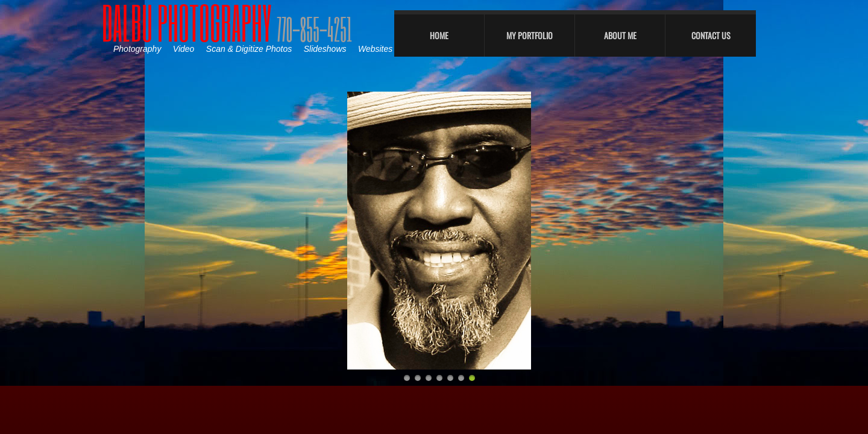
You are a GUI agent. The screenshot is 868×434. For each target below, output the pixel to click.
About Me (620, 35)
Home (439, 35)
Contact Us (711, 35)
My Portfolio (530, 35)
